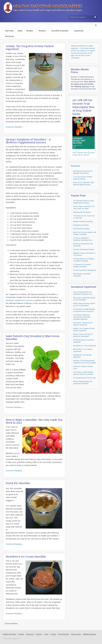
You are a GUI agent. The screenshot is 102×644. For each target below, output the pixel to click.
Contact (53, 634)
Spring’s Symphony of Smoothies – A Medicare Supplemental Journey (28, 141)
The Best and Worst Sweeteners (85, 270)
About (20, 31)
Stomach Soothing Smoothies (84, 249)
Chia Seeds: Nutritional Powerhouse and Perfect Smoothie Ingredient (82, 317)
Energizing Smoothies (81, 225)
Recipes (30, 31)
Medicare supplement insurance (20, 300)
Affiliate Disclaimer (90, 634)
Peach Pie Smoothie (18, 483)
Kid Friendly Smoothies (81, 229)
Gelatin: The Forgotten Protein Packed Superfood (30, 48)
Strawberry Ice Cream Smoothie (26, 557)
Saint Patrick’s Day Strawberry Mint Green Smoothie (33, 338)
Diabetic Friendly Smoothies (83, 222)
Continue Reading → (15, 127)
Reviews (42, 31)
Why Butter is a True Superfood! (85, 346)
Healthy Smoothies (9, 634)
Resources (9, 36)
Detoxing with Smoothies (82, 212)
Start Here (9, 31)
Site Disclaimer (64, 634)
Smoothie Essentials (60, 31)
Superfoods (79, 31)
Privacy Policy (76, 634)
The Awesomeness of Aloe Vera (84, 378)
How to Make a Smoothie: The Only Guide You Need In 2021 (34, 421)
